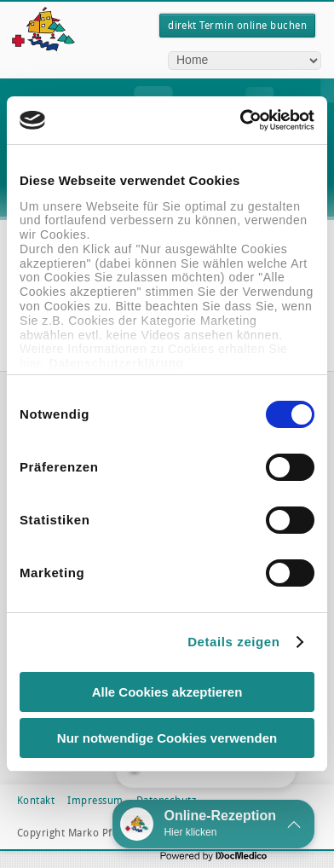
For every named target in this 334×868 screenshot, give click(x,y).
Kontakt (36, 801)
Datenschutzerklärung (116, 363)
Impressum (95, 801)
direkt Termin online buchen (237, 26)
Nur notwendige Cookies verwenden (167, 738)
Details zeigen (233, 642)
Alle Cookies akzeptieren (167, 692)
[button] (213, 824)
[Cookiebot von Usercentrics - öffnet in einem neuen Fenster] (240, 120)
